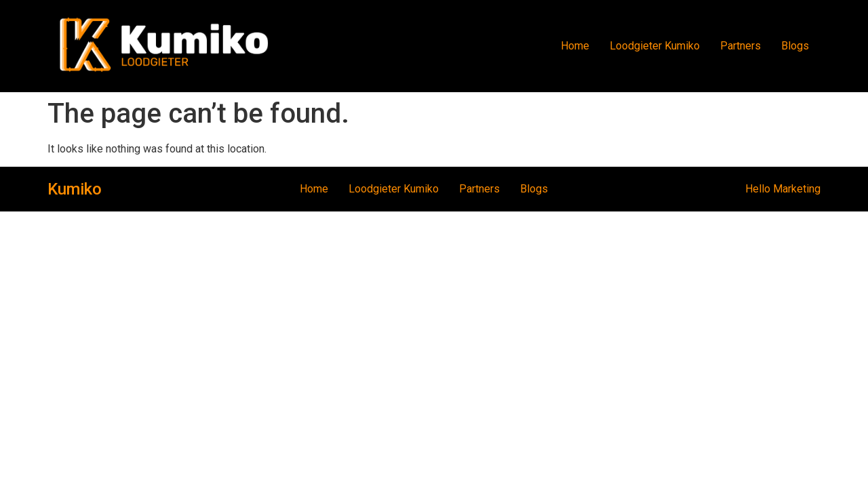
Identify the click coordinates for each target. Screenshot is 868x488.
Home (575, 46)
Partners (741, 46)
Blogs (795, 46)
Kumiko (75, 189)
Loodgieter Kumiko (655, 46)
